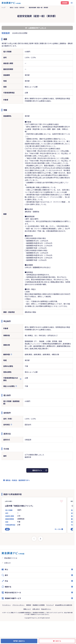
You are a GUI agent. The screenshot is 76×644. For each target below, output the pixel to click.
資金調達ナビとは (11, 558)
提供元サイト (37, 470)
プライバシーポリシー (18, 605)
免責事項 (29, 605)
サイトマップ (50, 605)
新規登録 (65, 3)
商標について (27, 609)
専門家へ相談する (19, 641)
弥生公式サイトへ (46, 609)
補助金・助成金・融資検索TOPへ (18, 480)
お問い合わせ (36, 609)
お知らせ (7, 563)
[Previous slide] (34, 539)
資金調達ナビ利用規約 (39, 605)
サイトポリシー (7, 605)
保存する (58, 641)
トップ (3, 7)
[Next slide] (40, 539)
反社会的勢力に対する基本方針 (64, 605)
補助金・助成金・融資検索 (17, 7)
